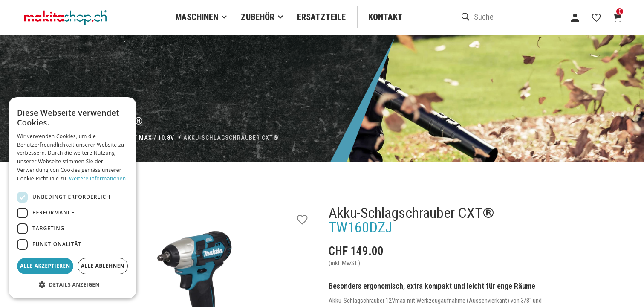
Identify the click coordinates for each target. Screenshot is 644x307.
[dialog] (72, 198)
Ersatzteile (321, 17)
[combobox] (516, 17)
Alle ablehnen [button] (103, 266)
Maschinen (197, 17)
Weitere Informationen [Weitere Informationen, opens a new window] (98, 178)
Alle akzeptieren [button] (45, 266)
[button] (72, 285)
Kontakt (386, 17)
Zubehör (258, 17)
